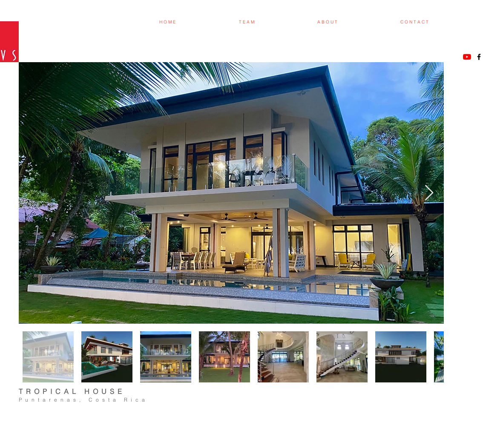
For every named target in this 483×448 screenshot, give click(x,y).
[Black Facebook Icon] (479, 57)
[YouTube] (467, 57)
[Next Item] (429, 193)
